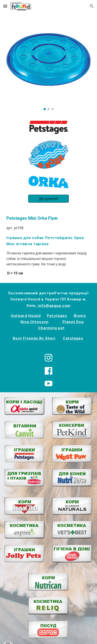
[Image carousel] (48, 64)
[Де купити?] (48, 199)
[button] (5, 6)
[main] (48, 245)
